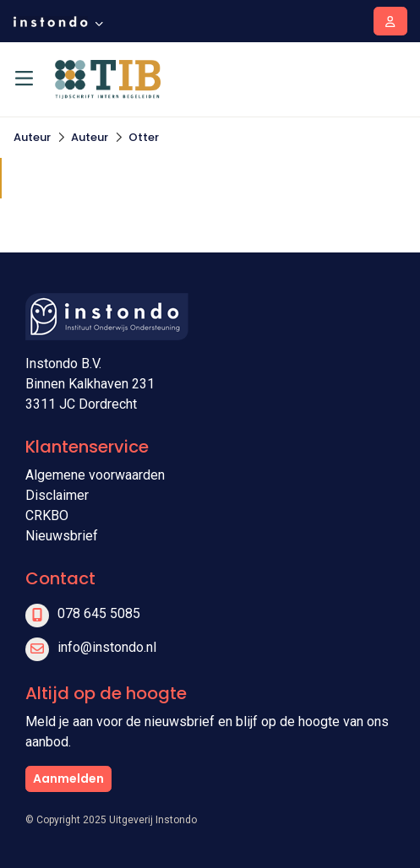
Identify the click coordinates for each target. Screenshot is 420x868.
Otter (144, 137)
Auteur (32, 137)
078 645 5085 (99, 613)
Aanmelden (68, 778)
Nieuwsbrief (62, 536)
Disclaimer (57, 495)
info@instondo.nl (107, 647)
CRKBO (47, 515)
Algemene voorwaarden (95, 475)
